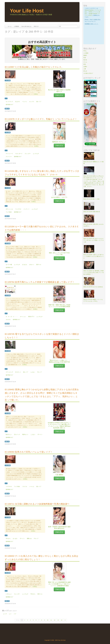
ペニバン (25, 102)
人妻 (85, 69)
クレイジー (9, 157)
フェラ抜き (9, 212)
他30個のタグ (18, 157)
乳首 (85, 58)
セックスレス (9, 102)
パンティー (26, 209)
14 (62, 620)
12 (55, 620)
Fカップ (39, 372)
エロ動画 (86, 53)
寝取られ (29, 538)
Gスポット (18, 372)
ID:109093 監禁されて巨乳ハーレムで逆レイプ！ (29, 452)
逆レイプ (39, 102)
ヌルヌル (8, 319)
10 (48, 620)
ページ (18, 620)
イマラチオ (9, 486)
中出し (85, 51)
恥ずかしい (9, 434)
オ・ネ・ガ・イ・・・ (12, 317)
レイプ (5, 614)
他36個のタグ (9, 541)
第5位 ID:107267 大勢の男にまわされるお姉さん (93, 225)
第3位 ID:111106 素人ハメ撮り (92, 199)
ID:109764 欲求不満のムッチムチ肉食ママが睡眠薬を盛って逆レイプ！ (40, 282)
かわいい (32, 265)
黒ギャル (39, 265)
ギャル (85, 62)
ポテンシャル (9, 209)
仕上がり (18, 102)
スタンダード (19, 154)
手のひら (8, 538)
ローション (23, 317)
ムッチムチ (36, 154)
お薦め (85, 67)
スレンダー (28, 154)
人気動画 (16, 26)
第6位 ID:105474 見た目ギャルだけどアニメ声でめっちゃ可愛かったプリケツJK (94, 240)
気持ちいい (25, 434)
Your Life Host (27, 11)
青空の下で (31, 317)
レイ (10, 614)
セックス (32, 102)
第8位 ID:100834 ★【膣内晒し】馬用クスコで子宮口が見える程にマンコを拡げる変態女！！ (94, 272)
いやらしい (9, 594)
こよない (33, 372)
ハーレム (32, 486)
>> (65, 620)
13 (58, 620)
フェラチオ (18, 209)
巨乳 (85, 64)
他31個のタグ (9, 104)
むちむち (25, 265)
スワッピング (9, 372)
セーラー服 (9, 265)
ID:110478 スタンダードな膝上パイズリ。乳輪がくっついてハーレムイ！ (41, 119)
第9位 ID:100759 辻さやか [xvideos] (93, 287)
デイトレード (9, 154)
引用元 (36, 94)
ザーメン (40, 434)
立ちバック (17, 434)
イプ (15, 614)
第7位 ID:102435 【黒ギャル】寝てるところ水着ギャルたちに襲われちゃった (94, 256)
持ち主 (85, 71)
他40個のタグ (9, 437)
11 (51, 620)
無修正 (85, 55)
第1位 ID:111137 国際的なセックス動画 (93, 163)
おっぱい (15, 538)
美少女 (85, 60)
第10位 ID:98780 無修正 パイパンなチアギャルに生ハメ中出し (93, 300)
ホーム (10, 26)
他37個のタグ (9, 375)
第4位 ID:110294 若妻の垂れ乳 (92, 212)
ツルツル (25, 486)
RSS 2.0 (36, 26)
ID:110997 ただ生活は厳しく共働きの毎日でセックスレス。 (34, 67)
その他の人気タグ (88, 73)
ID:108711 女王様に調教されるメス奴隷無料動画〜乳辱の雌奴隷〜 (37, 504)
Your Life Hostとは (26, 26)
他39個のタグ (18, 212)
